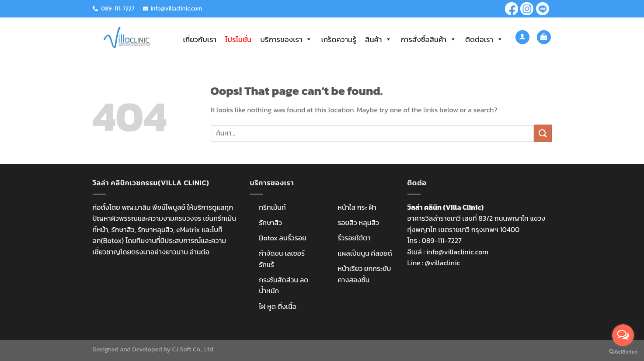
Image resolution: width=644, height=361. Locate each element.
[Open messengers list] (623, 335)
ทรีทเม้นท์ (272, 207)
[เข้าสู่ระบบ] (522, 37)
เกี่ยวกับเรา (200, 39)
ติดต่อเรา (484, 39)
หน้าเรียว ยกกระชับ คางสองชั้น (364, 274)
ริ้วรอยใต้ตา (354, 238)
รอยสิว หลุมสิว (358, 222)
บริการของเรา (286, 39)
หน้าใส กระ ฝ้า (357, 207)
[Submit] (543, 133)
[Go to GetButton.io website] (623, 352)
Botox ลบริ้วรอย (282, 238)
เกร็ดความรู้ (338, 39)
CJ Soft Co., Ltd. (193, 349)
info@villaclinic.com (176, 8)
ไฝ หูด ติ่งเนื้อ (278, 306)
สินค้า (379, 39)
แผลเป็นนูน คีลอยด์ (365, 253)
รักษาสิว (270, 222)
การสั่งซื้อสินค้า (428, 39)
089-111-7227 (118, 8)
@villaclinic (442, 263)
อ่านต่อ (200, 252)
